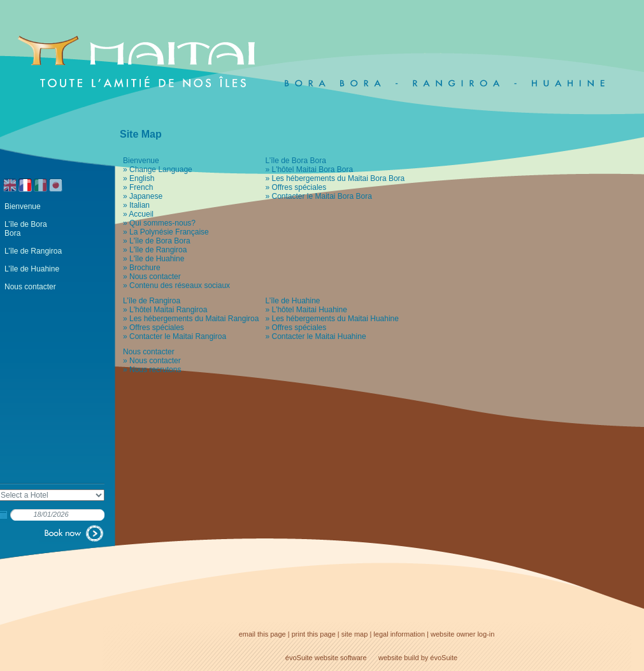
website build (399, 658)
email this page (262, 634)
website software (341, 658)
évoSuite (299, 658)
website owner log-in (462, 634)
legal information (399, 634)
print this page (314, 634)
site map (355, 634)
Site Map (141, 134)
